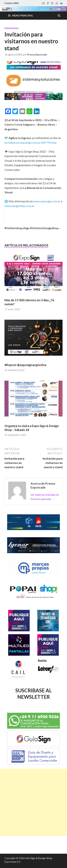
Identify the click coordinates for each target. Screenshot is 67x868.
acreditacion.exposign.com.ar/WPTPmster (31, 142)
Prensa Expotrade (37, 55)
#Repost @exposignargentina (25, 365)
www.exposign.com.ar (47, 201)
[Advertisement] (33, 802)
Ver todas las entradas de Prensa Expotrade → (45, 497)
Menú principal (23, 15)
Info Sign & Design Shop (39, 858)
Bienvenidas (12, 28)
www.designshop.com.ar (19, 206)
